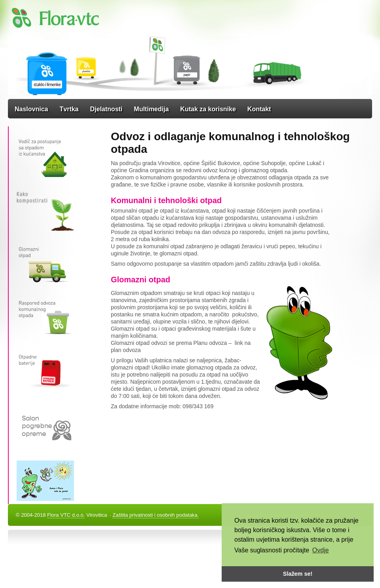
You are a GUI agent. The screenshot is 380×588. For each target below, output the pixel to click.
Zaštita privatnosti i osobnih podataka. (156, 515)
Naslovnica (31, 109)
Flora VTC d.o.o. (66, 515)
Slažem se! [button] (298, 574)
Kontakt (259, 109)
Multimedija (151, 109)
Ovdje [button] (321, 550)
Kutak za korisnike (208, 109)
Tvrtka (69, 109)
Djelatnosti (106, 109)
